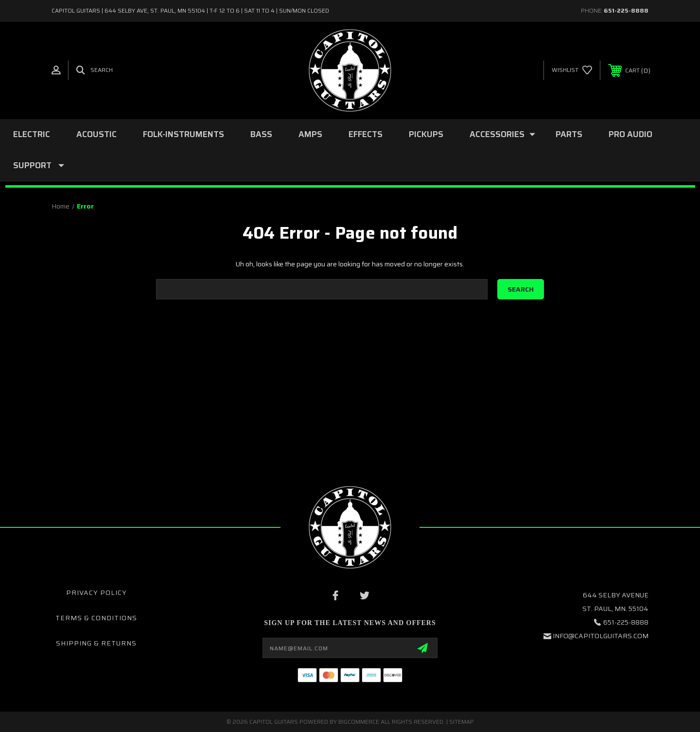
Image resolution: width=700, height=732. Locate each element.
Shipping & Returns (96, 643)
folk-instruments (184, 134)
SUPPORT (39, 165)
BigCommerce (359, 722)
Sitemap (462, 722)
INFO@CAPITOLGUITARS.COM (601, 636)
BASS (261, 134)
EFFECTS (366, 134)
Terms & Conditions (96, 618)
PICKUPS (426, 134)
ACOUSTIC (96, 134)
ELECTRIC (32, 134)
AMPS (310, 134)
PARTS (569, 134)
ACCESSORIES (502, 134)
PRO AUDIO (630, 134)
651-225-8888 (626, 10)
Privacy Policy (96, 593)
